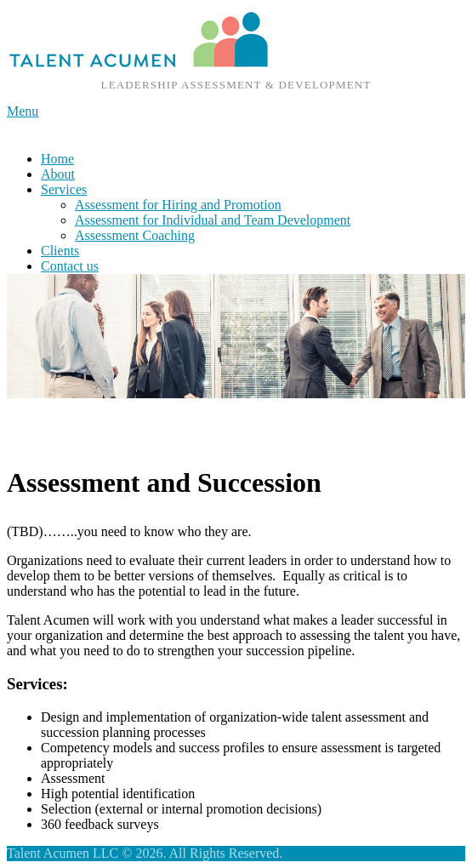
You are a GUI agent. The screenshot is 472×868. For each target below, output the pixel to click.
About (58, 174)
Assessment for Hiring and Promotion (178, 205)
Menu (23, 111)
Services (64, 189)
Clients (60, 251)
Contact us (70, 266)
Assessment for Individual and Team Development (213, 220)
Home (57, 159)
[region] (236, 336)
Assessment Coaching (135, 235)
